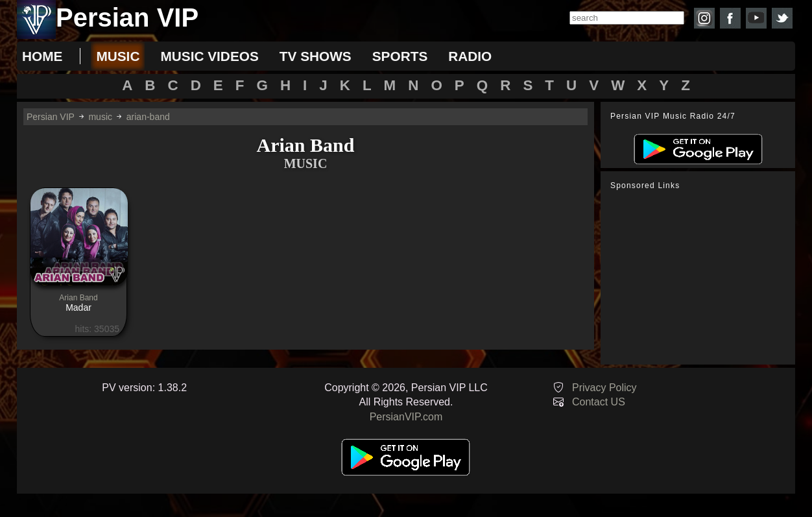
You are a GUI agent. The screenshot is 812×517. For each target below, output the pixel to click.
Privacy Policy (604, 388)
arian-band (148, 117)
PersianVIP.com (406, 417)
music (118, 56)
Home (42, 56)
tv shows (316, 56)
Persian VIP (51, 117)
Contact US (599, 402)
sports (400, 56)
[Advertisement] (701, 278)
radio (470, 56)
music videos (209, 56)
